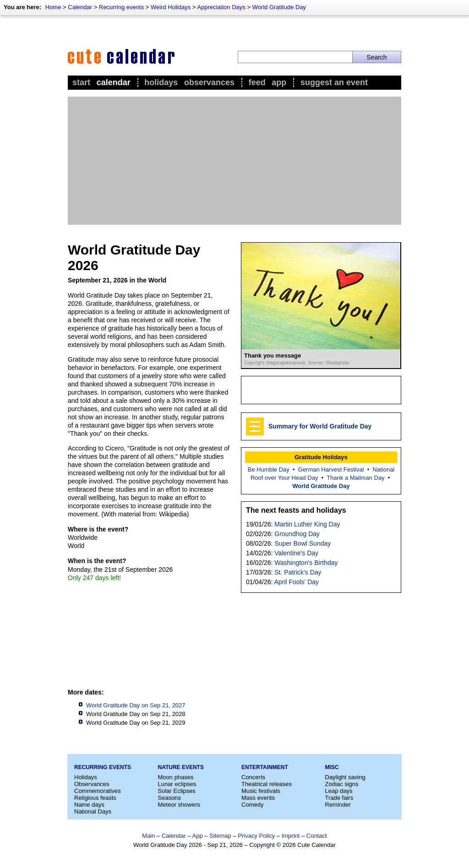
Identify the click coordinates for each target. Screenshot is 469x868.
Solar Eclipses (177, 791)
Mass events (258, 798)
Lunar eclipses (177, 784)
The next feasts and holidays (296, 510)
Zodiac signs (342, 784)
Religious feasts (95, 798)
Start (81, 82)
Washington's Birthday (306, 563)
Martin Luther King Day (307, 524)
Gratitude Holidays (321, 457)
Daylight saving (345, 777)
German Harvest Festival (331, 469)
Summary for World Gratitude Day (320, 426)
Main (148, 836)
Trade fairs (339, 798)
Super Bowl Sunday (303, 543)
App (279, 82)
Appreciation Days (221, 7)
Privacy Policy (256, 836)
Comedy (252, 805)
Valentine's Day (296, 553)
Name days (89, 805)
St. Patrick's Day (298, 572)
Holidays (161, 82)
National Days (93, 811)
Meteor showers (179, 805)
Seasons (170, 798)
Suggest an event (334, 82)
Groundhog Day (297, 534)
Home (53, 7)
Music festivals (261, 791)
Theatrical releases (267, 784)
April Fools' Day (297, 582)
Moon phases (176, 777)
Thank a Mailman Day (355, 478)
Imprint (291, 836)
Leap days (339, 791)
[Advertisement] (234, 161)
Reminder (338, 805)
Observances (209, 82)
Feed (257, 82)
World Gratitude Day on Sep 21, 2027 (136, 705)
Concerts (253, 777)
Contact (317, 836)
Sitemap (220, 836)
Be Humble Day (269, 469)
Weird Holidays (171, 7)
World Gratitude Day (279, 7)
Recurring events (121, 7)
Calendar (80, 7)
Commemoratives (98, 791)
